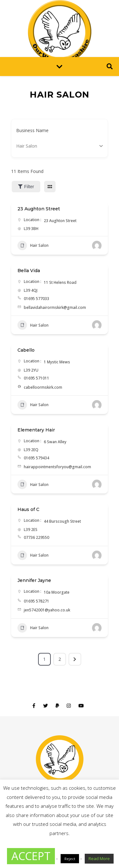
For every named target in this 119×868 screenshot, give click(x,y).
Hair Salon (33, 246)
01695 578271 (36, 601)
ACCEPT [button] (31, 856)
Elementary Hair (36, 430)
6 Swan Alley (55, 442)
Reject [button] (70, 859)
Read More (99, 858)
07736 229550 (36, 537)
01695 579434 (36, 458)
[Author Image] (97, 246)
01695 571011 (36, 378)
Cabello (26, 350)
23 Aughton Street (39, 209)
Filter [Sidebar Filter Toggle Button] (26, 187)
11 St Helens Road (60, 282)
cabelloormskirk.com (43, 387)
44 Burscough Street (62, 521)
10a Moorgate (57, 592)
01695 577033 (36, 299)
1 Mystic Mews (57, 362)
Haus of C (28, 509)
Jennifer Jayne (34, 580)
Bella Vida (29, 271)
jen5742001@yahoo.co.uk (47, 610)
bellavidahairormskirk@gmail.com (55, 307)
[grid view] (50, 187)
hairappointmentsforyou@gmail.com (57, 467)
